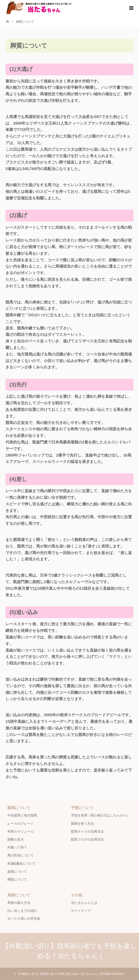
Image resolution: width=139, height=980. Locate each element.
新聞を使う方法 (82, 824)
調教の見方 (16, 839)
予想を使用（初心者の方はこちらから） (100, 815)
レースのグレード (21, 824)
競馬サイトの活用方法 (87, 832)
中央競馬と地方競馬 (22, 815)
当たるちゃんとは (84, 903)
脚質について (17, 879)
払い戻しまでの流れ (22, 911)
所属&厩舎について (22, 864)
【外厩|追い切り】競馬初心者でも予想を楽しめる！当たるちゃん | (58, 974)
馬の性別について (21, 855)
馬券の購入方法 (19, 903)
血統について (17, 872)
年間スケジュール (21, 832)
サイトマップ (81, 911)
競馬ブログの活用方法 (87, 839)
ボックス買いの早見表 (24, 919)
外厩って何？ (17, 847)
